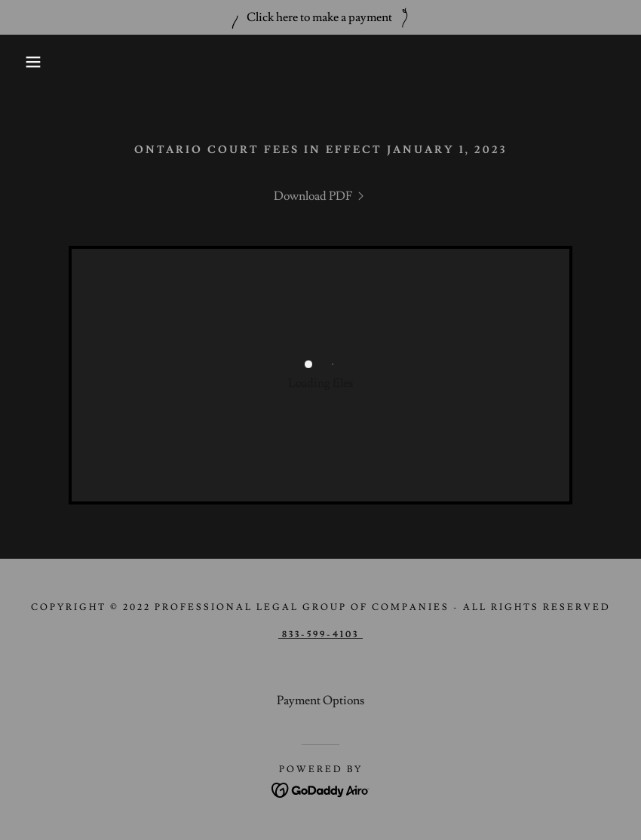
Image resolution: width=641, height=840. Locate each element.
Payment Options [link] (320, 701)
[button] (32, 62)
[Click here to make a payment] (320, 17)
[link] (320, 196)
